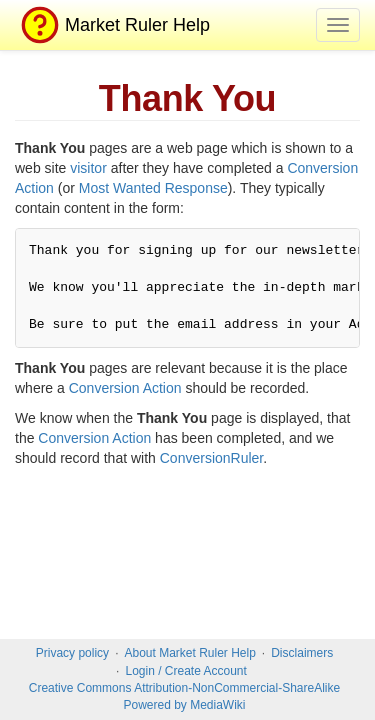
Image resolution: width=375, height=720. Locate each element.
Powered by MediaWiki (184, 705)
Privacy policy (72, 653)
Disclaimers (302, 653)
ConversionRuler (212, 458)
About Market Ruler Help (189, 653)
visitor (88, 168)
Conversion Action (125, 388)
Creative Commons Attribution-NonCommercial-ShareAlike (184, 688)
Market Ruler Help (112, 25)
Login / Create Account (185, 671)
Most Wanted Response (153, 188)
